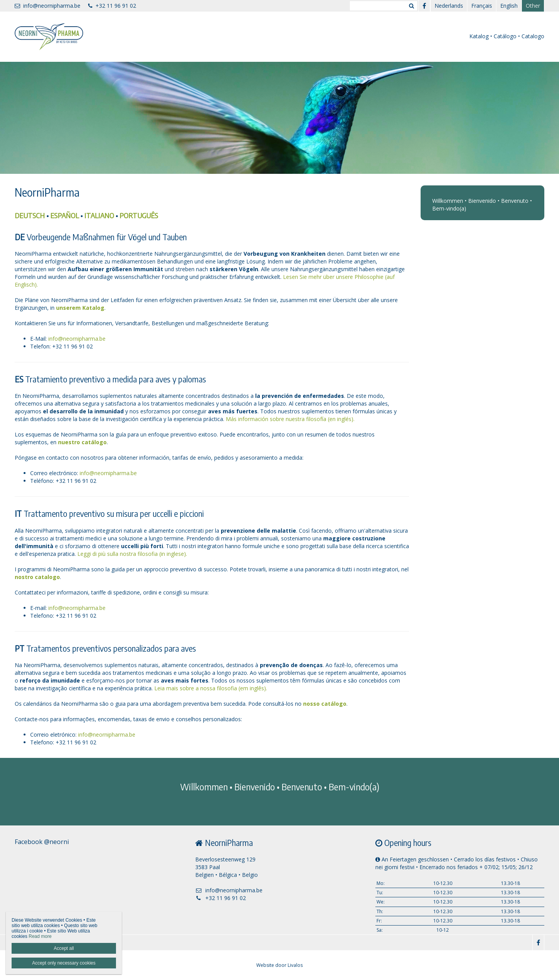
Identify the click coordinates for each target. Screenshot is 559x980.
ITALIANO (99, 215)
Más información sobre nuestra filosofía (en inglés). (290, 419)
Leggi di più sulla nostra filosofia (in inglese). (132, 554)
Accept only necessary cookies (64, 963)
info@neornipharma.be (48, 6)
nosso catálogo (325, 704)
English (509, 6)
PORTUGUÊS (139, 215)
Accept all (64, 948)
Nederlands (449, 6)
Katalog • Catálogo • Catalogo (507, 36)
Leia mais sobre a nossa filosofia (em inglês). (211, 688)
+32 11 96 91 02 (112, 6)
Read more (40, 936)
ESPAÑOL (65, 215)
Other (533, 6)
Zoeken (411, 6)
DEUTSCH (30, 215)
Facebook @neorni (42, 842)
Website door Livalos (279, 965)
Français (482, 6)
